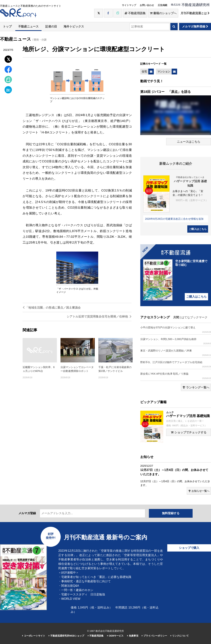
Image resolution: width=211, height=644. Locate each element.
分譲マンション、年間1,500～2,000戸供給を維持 (176, 341)
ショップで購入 (189, 548)
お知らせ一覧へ (199, 491)
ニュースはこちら (189, 142)
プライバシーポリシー (154, 636)
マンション (164, 72)
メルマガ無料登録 (195, 26)
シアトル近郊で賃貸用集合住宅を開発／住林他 (99, 316)
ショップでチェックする (188, 432)
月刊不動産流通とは (195, 13)
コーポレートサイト (34, 636)
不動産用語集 (135, 13)
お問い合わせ (147, 5)
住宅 (144, 72)
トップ (7, 26)
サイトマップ (129, 5)
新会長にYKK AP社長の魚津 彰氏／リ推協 (176, 376)
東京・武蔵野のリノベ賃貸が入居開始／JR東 (176, 353)
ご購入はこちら (198, 229)
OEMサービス (115, 636)
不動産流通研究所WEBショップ (66, 636)
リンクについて (180, 636)
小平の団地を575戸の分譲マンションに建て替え (176, 330)
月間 (176, 317)
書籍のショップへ (163, 13)
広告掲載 (163, 5)
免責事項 (133, 636)
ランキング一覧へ (196, 387)
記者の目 (51, 26)
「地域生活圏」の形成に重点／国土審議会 (52, 308)
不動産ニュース (28, 26)
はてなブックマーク (194, 317)
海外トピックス (74, 26)
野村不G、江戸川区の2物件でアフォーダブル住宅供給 (176, 364)
